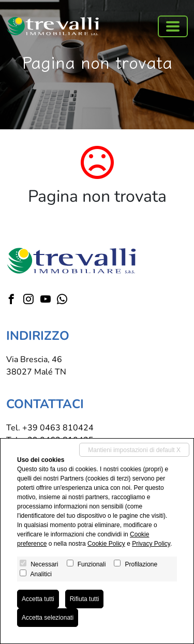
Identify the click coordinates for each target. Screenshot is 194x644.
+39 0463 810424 (58, 428)
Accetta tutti (38, 599)
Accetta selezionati (48, 618)
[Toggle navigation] (173, 26)
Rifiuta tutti (85, 599)
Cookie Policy (106, 544)
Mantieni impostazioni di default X (134, 450)
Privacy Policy (151, 544)
